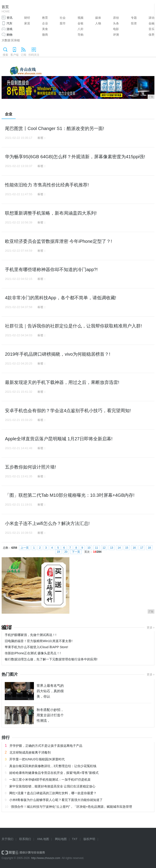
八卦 (80, 29)
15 (127, 548)
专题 (134, 18)
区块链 (15, 40)
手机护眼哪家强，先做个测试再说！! (31, 635)
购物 (9, 35)
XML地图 (43, 839)
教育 (45, 18)
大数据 (6, 40)
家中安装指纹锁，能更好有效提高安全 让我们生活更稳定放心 (52, 786)
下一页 (76, 552)
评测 (116, 35)
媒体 (98, 18)
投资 (134, 23)
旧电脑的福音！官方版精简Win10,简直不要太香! (39, 641)
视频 (80, 18)
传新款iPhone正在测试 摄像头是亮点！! (33, 653)
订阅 (24, 55)
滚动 (151, 18)
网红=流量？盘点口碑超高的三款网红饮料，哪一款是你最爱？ (53, 793)
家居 (27, 23)
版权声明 (89, 839)
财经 (27, 18)
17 (142, 548)
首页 (6, 9)
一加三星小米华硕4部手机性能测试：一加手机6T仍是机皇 (50, 780)
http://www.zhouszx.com (46, 858)
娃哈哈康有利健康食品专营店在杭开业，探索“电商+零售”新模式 (54, 773)
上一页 (25, 548)
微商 (45, 35)
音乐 (151, 29)
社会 (63, 18)
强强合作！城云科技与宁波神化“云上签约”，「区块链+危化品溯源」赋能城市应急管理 (71, 807)
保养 (151, 35)
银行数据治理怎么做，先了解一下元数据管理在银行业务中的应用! (51, 659)
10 (89, 548)
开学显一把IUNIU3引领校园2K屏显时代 (37, 759)
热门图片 (10, 674)
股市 (63, 23)
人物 (98, 23)
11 (96, 548)
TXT (75, 839)
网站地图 (61, 839)
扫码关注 (34, 55)
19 (58, 552)
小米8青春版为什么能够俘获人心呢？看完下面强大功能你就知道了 (56, 800)
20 (66, 552)
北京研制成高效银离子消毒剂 (30, 752)
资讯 (9, 18)
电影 (116, 29)
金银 (80, 23)
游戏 (9, 29)
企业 (45, 23)
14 (119, 548)
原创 (116, 18)
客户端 (14, 55)
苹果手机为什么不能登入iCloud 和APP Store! (37, 647)
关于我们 (7, 839)
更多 (150, 628)
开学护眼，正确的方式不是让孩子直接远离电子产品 (46, 746)
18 (149, 548)
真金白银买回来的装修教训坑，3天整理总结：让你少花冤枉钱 (53, 766)
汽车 (9, 23)
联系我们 (25, 839)
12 (104, 548)
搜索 (5, 55)
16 (134, 548)
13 (112, 548)
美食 (45, 29)
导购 (80, 35)
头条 (116, 23)
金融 (151, 23)
